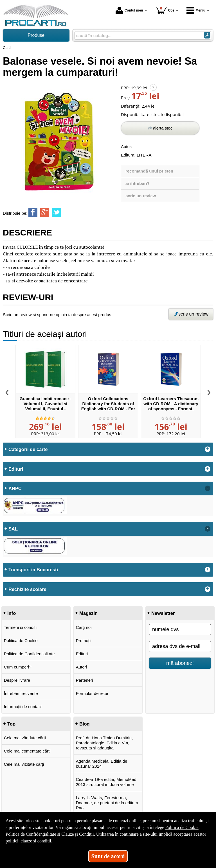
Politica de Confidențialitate (29, 654)
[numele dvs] (180, 629)
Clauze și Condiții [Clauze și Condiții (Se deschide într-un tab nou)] (78, 834)
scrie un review (141, 196)
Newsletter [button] (163, 613)
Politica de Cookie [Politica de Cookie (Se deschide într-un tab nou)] (182, 827)
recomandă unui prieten (149, 171)
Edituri (82, 654)
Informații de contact (23, 707)
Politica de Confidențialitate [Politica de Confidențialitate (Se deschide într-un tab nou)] (31, 834)
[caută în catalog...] (137, 36)
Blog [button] (85, 724)
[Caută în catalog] (207, 35)
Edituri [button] (16, 469)
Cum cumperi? (18, 667)
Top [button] (11, 724)
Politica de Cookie (21, 641)
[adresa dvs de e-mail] (180, 646)
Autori (81, 667)
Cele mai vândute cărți (25, 738)
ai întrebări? (138, 183)
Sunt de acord (108, 856)
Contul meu (129, 10)
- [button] (208, 488)
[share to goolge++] (45, 212)
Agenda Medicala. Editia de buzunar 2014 (102, 764)
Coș (165, 10)
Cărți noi (84, 627)
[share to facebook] (33, 212)
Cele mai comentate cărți (27, 751)
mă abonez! (180, 663)
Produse (36, 35)
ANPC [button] (15, 488)
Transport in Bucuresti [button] (33, 570)
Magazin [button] (88, 613)
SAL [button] (13, 529)
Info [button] (12, 613)
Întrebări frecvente (21, 693)
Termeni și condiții (21, 627)
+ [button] (208, 449)
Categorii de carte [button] (28, 449)
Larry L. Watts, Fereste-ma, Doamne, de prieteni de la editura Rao (107, 803)
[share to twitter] (57, 212)
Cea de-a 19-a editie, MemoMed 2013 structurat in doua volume (106, 782)
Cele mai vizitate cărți (24, 764)
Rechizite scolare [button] (27, 589)
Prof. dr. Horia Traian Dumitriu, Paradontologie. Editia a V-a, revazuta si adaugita (104, 743)
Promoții (84, 641)
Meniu (196, 10)
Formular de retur (92, 693)
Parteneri (85, 680)
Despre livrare (17, 680)
